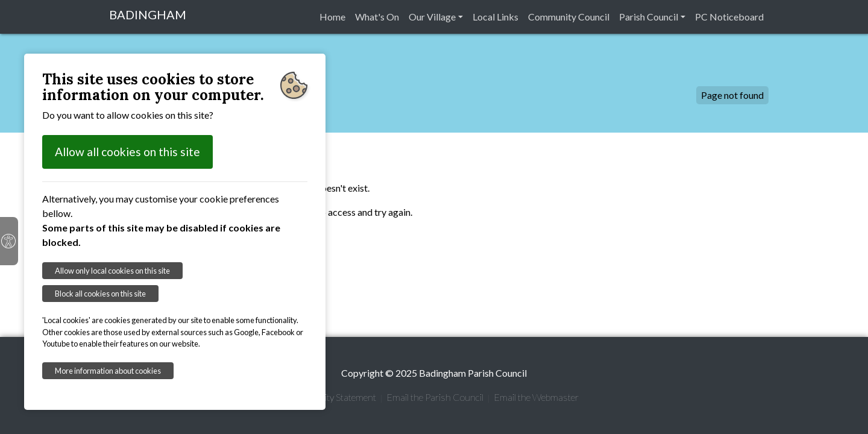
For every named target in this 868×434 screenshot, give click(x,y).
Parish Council (649, 17)
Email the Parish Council (435, 397)
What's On (377, 17)
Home (332, 17)
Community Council (569, 17)
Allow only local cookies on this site (112, 271)
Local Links (495, 17)
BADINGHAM (148, 14)
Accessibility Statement (331, 397)
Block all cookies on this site (100, 294)
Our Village (432, 17)
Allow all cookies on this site (127, 152)
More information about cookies (108, 371)
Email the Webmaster (536, 397)
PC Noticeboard (729, 17)
